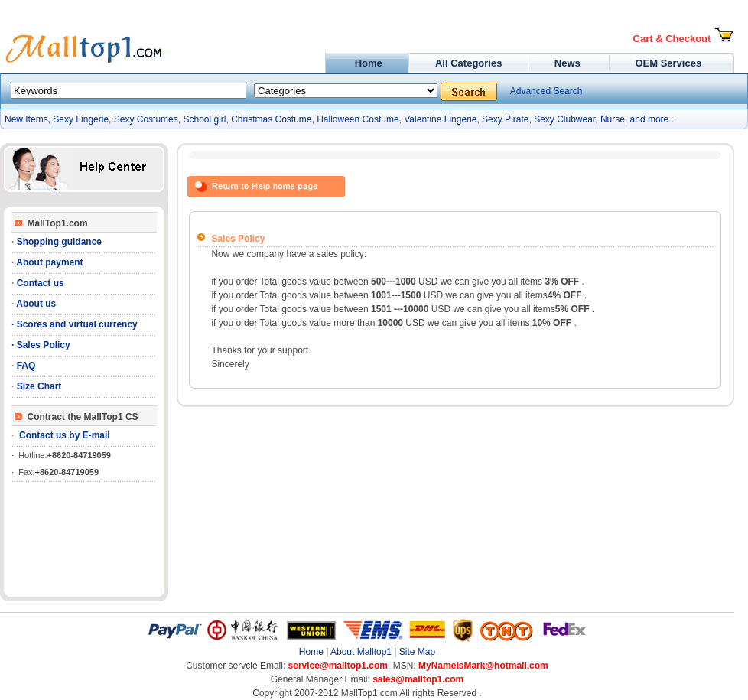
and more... (654, 119)
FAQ (24, 366)
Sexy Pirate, (507, 119)
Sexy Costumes (146, 119)
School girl (204, 119)
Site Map (417, 652)
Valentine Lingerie (440, 119)
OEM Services (668, 63)
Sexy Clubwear (564, 119)
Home (367, 63)
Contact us (39, 283)
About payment (48, 262)
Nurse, (614, 119)
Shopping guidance (58, 242)
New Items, (29, 119)
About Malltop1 (361, 652)
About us (35, 304)
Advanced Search (546, 91)
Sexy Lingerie (81, 119)
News (569, 63)
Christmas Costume (271, 119)
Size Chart (37, 386)
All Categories (468, 63)
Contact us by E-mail (62, 435)
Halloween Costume (358, 119)
